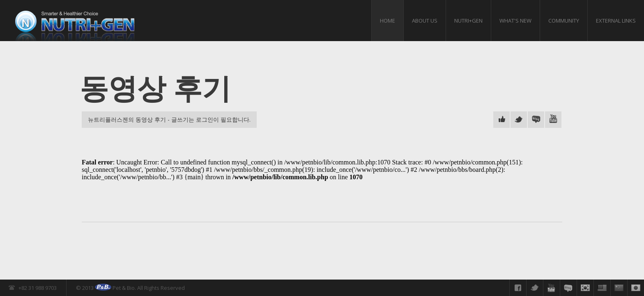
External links (616, 21)
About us (425, 21)
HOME (388, 21)
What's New (515, 21)
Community (564, 21)
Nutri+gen (468, 21)
